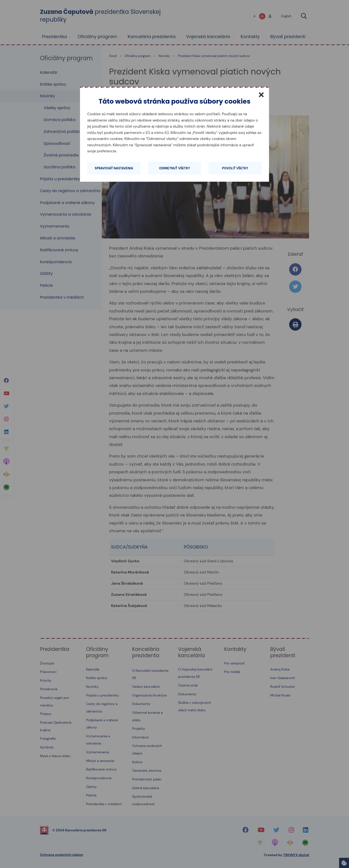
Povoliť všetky (235, 168)
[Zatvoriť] (261, 95)
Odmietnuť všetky (174, 168)
